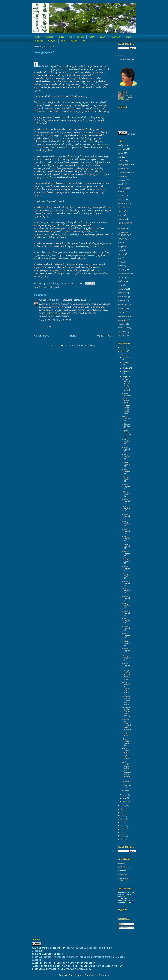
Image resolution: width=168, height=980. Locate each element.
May (125, 798)
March (125, 801)
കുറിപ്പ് (37, 37)
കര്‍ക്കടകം (122, 301)
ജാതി (63, 41)
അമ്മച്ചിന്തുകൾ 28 (126, 516)
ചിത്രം (121, 161)
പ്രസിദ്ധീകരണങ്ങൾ (126, 59)
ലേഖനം (103, 37)
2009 (123, 836)
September (127, 371)
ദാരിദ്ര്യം (122, 293)
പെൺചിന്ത (116, 37)
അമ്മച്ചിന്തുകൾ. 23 (126, 554)
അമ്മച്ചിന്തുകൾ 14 (126, 621)
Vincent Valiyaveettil (126, 419)
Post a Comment (46, 326)
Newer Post (42, 336)
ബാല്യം (74, 41)
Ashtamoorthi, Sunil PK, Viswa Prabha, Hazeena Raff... (126, 430)
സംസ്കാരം (52, 41)
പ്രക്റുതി (122, 308)
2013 (123, 822)
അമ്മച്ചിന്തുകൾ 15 (126, 613)
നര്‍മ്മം (121, 266)
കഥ (70, 37)
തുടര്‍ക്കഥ (39, 41)
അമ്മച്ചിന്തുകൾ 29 (126, 509)
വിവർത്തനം (123, 332)
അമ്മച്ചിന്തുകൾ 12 (126, 635)
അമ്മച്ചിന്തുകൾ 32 (126, 486)
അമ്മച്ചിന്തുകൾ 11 (126, 643)
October (126, 368)
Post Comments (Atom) (82, 346)
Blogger (103, 975)
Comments (124, 928)
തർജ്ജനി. (122, 871)
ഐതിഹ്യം (123, 297)
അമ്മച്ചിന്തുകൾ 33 (126, 479)
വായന (121, 285)
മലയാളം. (122, 863)
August (126, 377)
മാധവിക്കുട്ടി (123, 320)
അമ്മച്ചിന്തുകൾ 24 (126, 546)
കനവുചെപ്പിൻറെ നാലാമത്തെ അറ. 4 (126, 675)
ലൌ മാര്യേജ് (124, 328)
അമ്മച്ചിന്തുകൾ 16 (126, 606)
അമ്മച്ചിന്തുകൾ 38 (126, 442)
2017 (123, 809)
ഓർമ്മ (61, 37)
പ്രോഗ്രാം (122, 188)
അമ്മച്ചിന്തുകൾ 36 (126, 457)
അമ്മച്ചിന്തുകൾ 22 (126, 561)
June (125, 795)
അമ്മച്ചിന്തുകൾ (52, 287)
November (127, 363)
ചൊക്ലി (121, 169)
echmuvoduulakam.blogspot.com (85, 948)
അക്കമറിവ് (126, 782)
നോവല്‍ (80, 37)
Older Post (105, 336)
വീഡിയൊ (122, 207)
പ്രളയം (121, 312)
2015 (123, 816)
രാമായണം (122, 324)
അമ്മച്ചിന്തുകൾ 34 (126, 472)
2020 (123, 351)
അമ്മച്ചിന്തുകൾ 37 (126, 449)
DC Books (126, 791)
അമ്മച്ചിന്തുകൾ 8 (126, 665)
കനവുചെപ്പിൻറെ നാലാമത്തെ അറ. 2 (126, 700)
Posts (122, 924)
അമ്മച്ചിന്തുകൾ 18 (126, 591)
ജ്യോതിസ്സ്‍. (123, 875)
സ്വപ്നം (121, 262)
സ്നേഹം (129, 37)
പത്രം (120, 250)
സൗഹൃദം (122, 277)
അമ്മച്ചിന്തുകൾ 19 (126, 583)
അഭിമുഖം (122, 281)
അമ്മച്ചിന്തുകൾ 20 (126, 576)
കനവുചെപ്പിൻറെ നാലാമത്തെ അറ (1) (126, 712)
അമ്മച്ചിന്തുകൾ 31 (126, 494)
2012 (123, 826)
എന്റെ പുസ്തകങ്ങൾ (126, 223)
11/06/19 (41, 65)
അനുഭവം (49, 37)
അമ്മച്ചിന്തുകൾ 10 (126, 650)
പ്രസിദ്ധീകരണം (125, 172)
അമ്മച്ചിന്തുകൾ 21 (126, 568)
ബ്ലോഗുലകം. (124, 867)
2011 (123, 829)
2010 (123, 832)
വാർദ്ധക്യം (123, 289)
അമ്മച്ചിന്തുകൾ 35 (126, 464)
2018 (123, 806)
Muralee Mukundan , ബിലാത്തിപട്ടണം (60, 300)
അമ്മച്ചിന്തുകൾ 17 (126, 598)
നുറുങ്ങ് (121, 239)
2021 (123, 348)
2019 (123, 354)
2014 (123, 819)
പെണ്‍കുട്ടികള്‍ (124, 274)
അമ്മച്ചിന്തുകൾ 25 (126, 539)
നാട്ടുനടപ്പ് (122, 270)
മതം (84, 41)
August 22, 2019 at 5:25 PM (55, 320)
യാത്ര (92, 37)
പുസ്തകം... (122, 180)
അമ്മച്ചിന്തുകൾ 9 (126, 658)
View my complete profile (129, 98)
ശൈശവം (122, 336)
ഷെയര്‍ (121, 192)
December (127, 357)
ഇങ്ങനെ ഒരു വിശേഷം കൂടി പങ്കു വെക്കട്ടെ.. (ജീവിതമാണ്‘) (127, 727)
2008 (123, 839)
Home (73, 336)
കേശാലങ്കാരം (123, 316)
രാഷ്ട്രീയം (122, 246)
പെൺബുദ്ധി (123, 305)
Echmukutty (38, 951)
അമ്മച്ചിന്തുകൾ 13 (126, 628)
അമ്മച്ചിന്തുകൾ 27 (126, 524)
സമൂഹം (121, 211)
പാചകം (121, 196)
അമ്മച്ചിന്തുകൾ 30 (126, 501)
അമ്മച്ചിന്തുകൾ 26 (126, 531)
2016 (123, 812)
